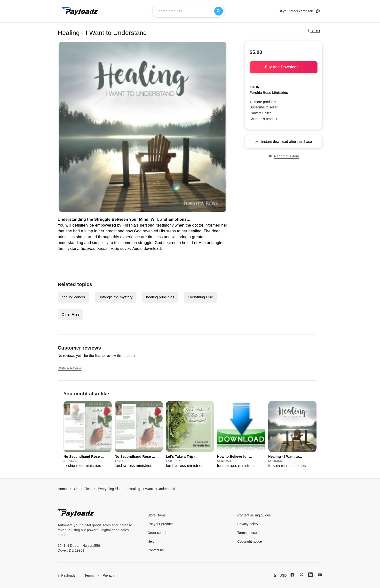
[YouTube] (320, 575)
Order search (158, 533)
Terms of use (247, 533)
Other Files (70, 314)
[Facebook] (292, 575)
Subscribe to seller (264, 107)
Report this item (284, 156)
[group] (88, 435)
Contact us (156, 550)
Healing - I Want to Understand (152, 489)
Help (151, 541)
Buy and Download (284, 67)
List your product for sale (299, 11)
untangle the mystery (116, 297)
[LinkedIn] (310, 575)
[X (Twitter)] (301, 575)
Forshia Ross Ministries (269, 93)
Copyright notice (249, 541)
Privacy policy (248, 524)
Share (313, 30)
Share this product (263, 119)
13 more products (263, 102)
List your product (160, 524)
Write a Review (70, 368)
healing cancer (73, 297)
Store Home (157, 515)
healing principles (160, 297)
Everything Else (200, 297)
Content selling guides (254, 515)
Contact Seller (260, 113)
